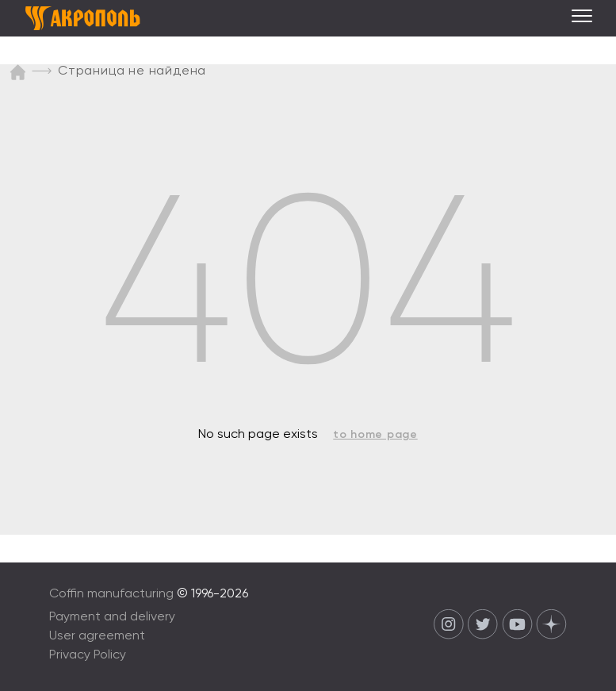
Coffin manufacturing (111, 594)
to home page (375, 435)
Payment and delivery (112, 617)
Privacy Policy (88, 655)
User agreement (97, 636)
